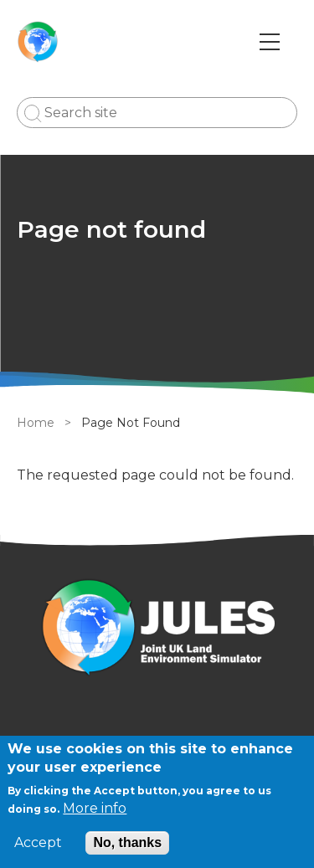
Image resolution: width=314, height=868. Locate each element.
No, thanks (127, 842)
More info (95, 808)
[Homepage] (157, 630)
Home (36, 423)
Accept (38, 843)
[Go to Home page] (38, 42)
